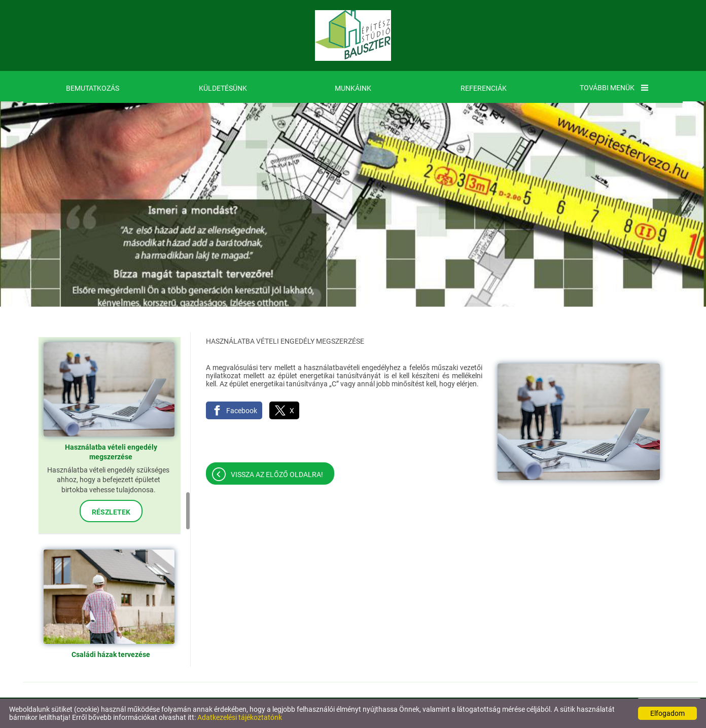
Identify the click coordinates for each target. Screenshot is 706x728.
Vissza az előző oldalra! (277, 475)
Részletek (111, 512)
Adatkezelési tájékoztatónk (240, 717)
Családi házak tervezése (111, 654)
